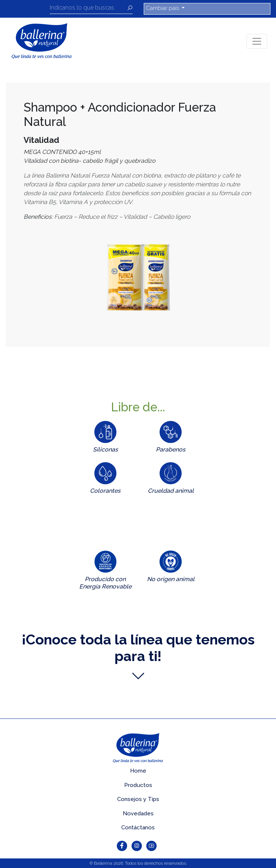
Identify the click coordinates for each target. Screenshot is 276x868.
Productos (138, 785)
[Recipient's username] (88, 9)
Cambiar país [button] (163, 8)
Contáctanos (138, 827)
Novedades (138, 813)
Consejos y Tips (138, 799)
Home (138, 771)
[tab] (105, 438)
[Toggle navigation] (257, 41)
